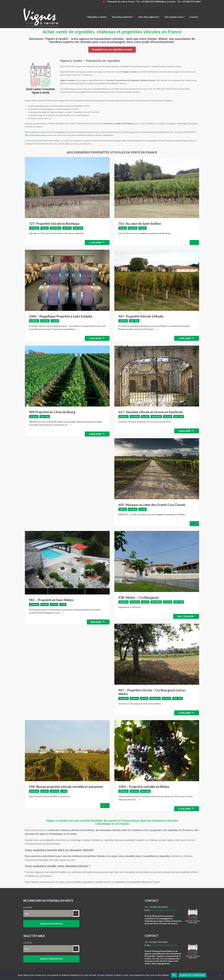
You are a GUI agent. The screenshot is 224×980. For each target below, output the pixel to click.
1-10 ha (54, 604)
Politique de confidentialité (192, 975)
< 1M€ (63, 604)
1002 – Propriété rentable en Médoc (144, 787)
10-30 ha (133, 228)
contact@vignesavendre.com (164, 910)
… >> (77, 329)
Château (34, 321)
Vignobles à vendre (97, 17)
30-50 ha (67, 228)
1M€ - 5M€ (78, 228)
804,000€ (98, 622)
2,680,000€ (186, 713)
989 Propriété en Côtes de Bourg (52, 412)
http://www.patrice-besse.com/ (39, 135)
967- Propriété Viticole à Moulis (141, 316)
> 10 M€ (142, 228)
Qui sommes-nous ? (174, 17)
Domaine (34, 228)
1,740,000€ (185, 616)
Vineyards (56, 228)
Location (28, 907)
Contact (194, 17)
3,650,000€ (186, 431)
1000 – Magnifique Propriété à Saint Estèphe (61, 316)
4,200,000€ (186, 809)
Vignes (45, 228)
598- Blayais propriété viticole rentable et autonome (66, 787)
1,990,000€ (186, 338)
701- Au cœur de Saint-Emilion (140, 224)
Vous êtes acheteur (122, 17)
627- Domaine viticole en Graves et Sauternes (151, 412)
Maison (134, 698)
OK (174, 975)
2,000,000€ (97, 434)
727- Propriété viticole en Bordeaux (54, 224)
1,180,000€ (97, 242)
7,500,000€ (97, 338)
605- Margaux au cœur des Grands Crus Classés (152, 505)
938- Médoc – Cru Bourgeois (139, 597)
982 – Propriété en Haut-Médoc (51, 600)
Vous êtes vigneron (148, 17)
